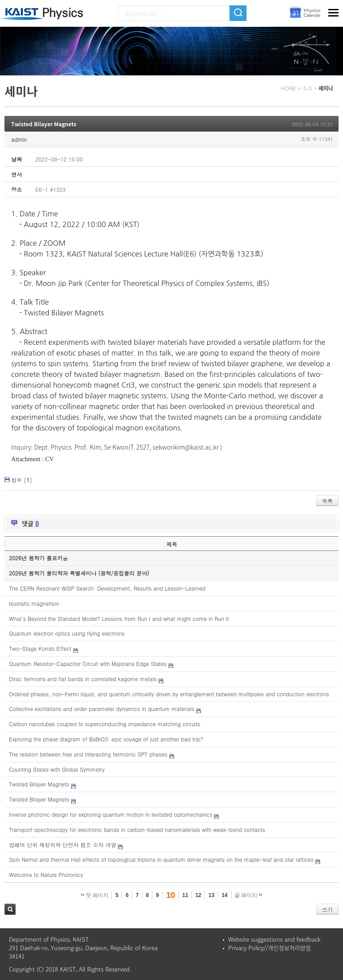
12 (198, 895)
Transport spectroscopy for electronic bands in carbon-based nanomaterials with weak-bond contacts (137, 829)
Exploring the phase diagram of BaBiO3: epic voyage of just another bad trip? (106, 739)
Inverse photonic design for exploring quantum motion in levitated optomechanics (111, 814)
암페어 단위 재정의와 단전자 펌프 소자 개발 (63, 845)
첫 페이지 (95, 895)
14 (224, 895)
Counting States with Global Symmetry (57, 769)
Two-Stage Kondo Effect (40, 648)
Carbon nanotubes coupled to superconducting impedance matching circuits (105, 724)
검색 (10, 909)
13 (211, 895)
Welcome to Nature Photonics (46, 875)
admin (19, 139)
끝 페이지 (249, 895)
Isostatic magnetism (34, 603)
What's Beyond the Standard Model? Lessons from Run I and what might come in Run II (119, 618)
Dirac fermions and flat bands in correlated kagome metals (83, 679)
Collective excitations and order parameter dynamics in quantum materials (102, 709)
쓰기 (327, 909)
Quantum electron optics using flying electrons (67, 633)
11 (185, 895)
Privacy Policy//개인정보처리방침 (270, 948)
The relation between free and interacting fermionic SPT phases (88, 754)
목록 (327, 501)
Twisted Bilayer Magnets (44, 124)
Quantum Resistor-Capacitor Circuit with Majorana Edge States (88, 664)
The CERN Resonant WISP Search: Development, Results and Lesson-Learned (107, 588)
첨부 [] (22, 480)
